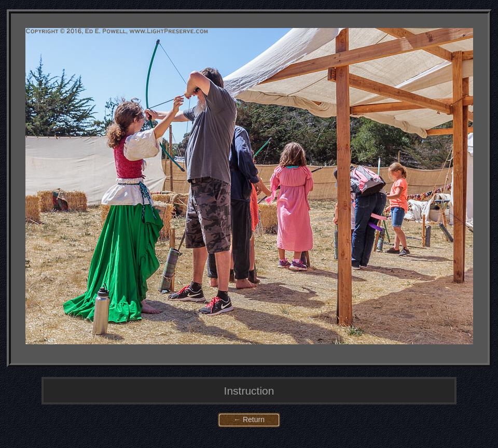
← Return (249, 419)
